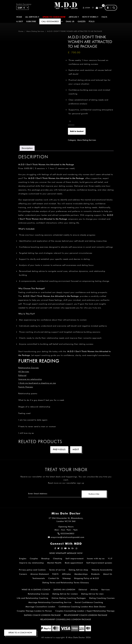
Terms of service (57, 570)
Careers (23, 574)
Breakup (45, 559)
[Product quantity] (71, 121)
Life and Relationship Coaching (33, 598)
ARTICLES (74, 17)
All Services (24, 371)
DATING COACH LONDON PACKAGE (42, 615)
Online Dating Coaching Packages (69, 598)
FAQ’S (104, 17)
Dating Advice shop (78, 570)
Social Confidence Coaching (89, 602)
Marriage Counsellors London (40, 607)
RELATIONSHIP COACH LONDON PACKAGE (86, 615)
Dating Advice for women (65, 594)
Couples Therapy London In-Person (34, 611)
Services (106, 590)
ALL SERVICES (32, 17)
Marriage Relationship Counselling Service (50, 602)
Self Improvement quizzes (99, 563)
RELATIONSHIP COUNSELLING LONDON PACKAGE (66, 620)
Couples (34, 559)
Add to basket (77, 131)
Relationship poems (28, 393)
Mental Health (54, 563)
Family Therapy (26, 387)
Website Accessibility (102, 570)
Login (85, 8)
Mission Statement (40, 574)
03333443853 (66, 534)
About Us (108, 574)
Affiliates (66, 574)
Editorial (22, 375)
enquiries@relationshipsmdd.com (66, 537)
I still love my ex (26, 433)
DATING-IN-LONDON (64, 590)
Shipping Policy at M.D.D (87, 578)
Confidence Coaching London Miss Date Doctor (82, 607)
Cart (99, 8)
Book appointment (74, 563)
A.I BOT (20, 21)
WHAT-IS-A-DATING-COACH (36, 590)
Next (76, 450)
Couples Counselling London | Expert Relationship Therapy (85, 611)
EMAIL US (70, 21)
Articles (94, 590)
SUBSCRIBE (31, 21)
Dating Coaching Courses (102, 598)
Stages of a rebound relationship (34, 407)
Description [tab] (27, 148)
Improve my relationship (30, 379)
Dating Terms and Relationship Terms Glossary (66, 583)
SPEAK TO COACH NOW (54, 17)
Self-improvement (75, 559)
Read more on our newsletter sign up (66, 483)
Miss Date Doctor (77, 638)
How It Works (90, 17)
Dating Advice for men (92, 594)
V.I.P (110, 559)
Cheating (58, 559)
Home (19, 17)
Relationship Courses (38, 594)
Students (95, 574)
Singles (23, 559)
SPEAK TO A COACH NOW (20, 633)
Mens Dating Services (35, 31)
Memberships (81, 574)
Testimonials (39, 578)
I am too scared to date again (33, 420)
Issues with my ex (96, 559)
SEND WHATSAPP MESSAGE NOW (66, 553)
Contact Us (54, 578)
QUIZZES (82, 21)
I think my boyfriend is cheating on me (37, 383)
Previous (59, 450)
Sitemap (67, 578)
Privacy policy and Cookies (32, 570)
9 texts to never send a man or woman (37, 426)
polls (92, 21)
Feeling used (24, 413)
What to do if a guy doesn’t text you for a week (41, 400)
